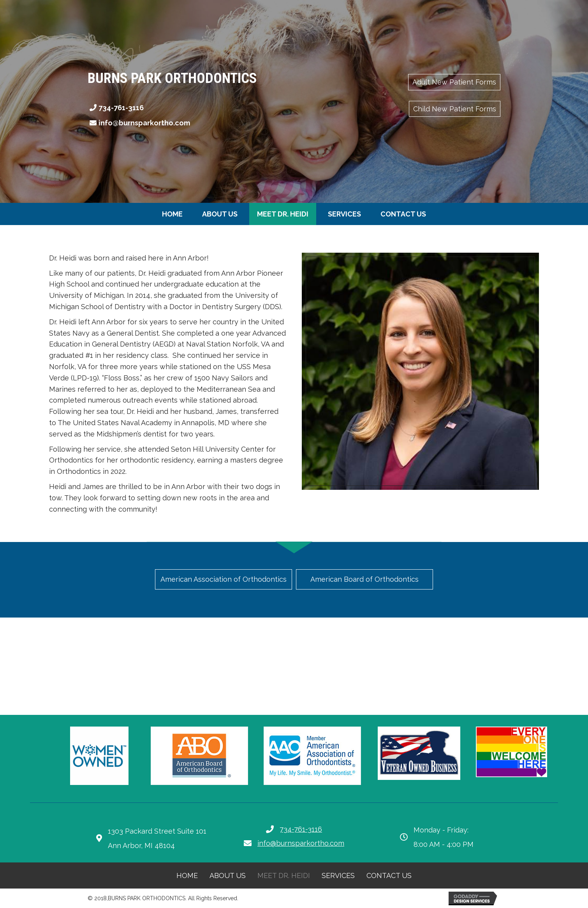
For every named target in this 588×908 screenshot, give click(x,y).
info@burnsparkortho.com (144, 123)
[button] (454, 82)
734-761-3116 (121, 108)
